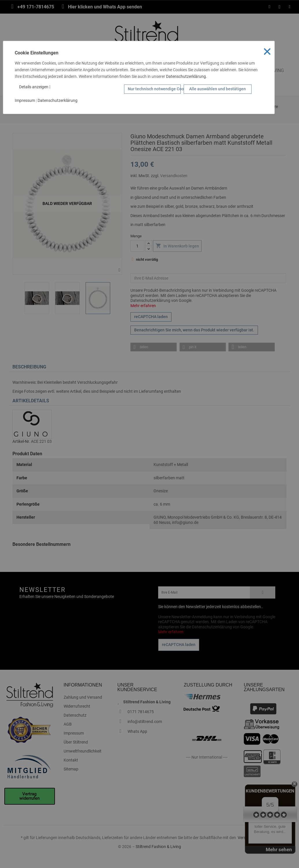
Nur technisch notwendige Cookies (154, 89)
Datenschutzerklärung (186, 76)
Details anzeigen (35, 87)
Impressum (25, 100)
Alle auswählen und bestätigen (217, 89)
